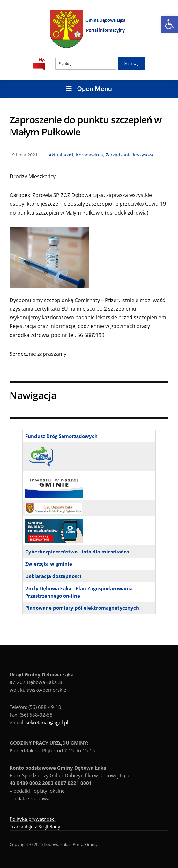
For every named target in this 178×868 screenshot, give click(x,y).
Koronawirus (89, 155)
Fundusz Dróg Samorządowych (61, 436)
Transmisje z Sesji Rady (35, 826)
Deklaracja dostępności (53, 576)
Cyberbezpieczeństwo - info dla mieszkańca (77, 552)
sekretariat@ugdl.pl (47, 722)
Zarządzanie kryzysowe (130, 155)
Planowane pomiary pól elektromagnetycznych (82, 608)
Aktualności (61, 155)
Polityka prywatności (33, 819)
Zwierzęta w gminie (49, 564)
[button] (170, 24)
